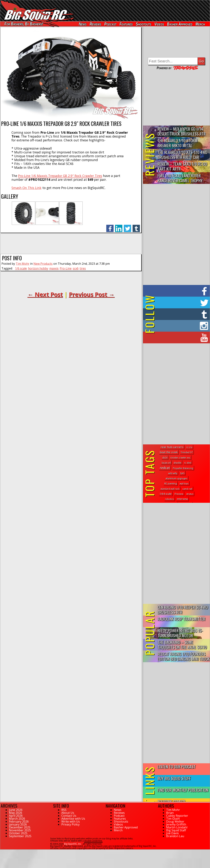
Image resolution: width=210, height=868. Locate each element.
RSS (64, 810)
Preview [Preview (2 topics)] (179, 494)
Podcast (110, 24)
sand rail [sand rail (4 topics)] (187, 489)
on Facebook (177, 291)
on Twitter (181, 302)
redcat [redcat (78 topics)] (165, 468)
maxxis (54, 268)
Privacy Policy (70, 824)
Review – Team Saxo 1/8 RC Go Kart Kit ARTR (182, 166)
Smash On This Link (26, 188)
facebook (110, 226)
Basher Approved (180, 24)
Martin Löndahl (177, 827)
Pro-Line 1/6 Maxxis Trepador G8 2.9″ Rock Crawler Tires (60, 176)
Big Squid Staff (176, 830)
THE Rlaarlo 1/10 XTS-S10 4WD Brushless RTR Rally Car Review (182, 155)
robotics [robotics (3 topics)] (170, 499)
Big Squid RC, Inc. (73, 844)
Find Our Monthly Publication (183, 790)
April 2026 (16, 816)
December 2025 (20, 827)
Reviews (95, 24)
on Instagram (176, 326)
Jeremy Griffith (176, 824)
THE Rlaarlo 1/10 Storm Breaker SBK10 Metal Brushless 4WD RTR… (178, 143)
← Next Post (45, 294)
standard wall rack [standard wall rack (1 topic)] (170, 489)
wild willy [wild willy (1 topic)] (173, 473)
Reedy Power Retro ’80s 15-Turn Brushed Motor (180, 633)
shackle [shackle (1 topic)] (177, 463)
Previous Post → (92, 294)
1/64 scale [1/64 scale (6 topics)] (166, 494)
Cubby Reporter (177, 816)
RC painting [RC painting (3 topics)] (171, 483)
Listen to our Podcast (177, 766)
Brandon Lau (175, 836)
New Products (43, 264)
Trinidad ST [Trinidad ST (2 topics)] (187, 452)
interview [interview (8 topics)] (182, 499)
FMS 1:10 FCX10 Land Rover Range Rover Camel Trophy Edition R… (180, 178)
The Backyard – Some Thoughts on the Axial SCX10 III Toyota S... (182, 645)
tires (83, 268)
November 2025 (20, 830)
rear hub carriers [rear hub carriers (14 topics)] (172, 447)
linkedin (119, 226)
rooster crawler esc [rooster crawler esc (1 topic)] (180, 458)
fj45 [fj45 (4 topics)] (182, 473)
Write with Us (71, 821)
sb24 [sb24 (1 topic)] (165, 458)
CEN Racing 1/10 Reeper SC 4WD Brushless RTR (183, 609)
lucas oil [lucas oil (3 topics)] (166, 463)
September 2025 (20, 836)
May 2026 (16, 813)
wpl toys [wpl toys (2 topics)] (184, 483)
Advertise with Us (73, 819)
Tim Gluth (173, 819)
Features (126, 24)
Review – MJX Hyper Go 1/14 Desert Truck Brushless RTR (182, 131)
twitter (127, 226)
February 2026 (19, 821)
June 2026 (16, 810)
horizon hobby (38, 268)
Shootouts (143, 24)
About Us (68, 813)
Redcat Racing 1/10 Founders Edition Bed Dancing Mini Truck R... (184, 656)
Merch (200, 24)
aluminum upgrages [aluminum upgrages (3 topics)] (176, 478)
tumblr (136, 226)
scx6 (76, 268)
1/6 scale (21, 268)
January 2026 (18, 824)
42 (1, 851)
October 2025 (18, 833)
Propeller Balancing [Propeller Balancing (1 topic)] (183, 468)
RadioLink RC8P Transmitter (181, 619)
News (83, 24)
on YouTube (179, 337)
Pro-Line (66, 268)
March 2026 (17, 819)
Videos (159, 24)
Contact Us (69, 816)
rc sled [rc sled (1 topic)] (188, 463)
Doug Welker (175, 821)
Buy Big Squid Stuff (174, 778)
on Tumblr (181, 314)
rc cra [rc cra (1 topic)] (189, 447)
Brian (170, 813)
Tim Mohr (23, 264)
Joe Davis (172, 833)
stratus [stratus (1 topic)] (190, 494)
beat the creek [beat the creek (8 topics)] (169, 452)
